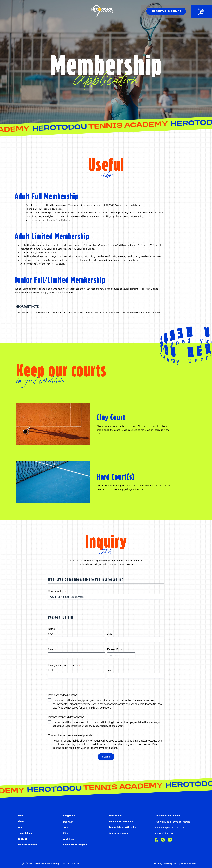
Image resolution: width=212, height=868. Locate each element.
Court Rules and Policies (170, 816)
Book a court (117, 816)
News (21, 827)
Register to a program (78, 845)
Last (109, 634)
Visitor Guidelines (166, 836)
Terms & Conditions (71, 863)
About (22, 821)
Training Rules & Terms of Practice (170, 823)
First (51, 634)
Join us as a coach (120, 833)
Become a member (29, 845)
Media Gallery (26, 833)
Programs (70, 816)
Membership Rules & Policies (173, 830)
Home (21, 816)
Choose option (57, 591)
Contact (23, 839)
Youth (67, 827)
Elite (66, 833)
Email (52, 649)
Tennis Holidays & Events (125, 827)
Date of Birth (115, 649)
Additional (70, 839)
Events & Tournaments (124, 821)
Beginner (69, 821)
